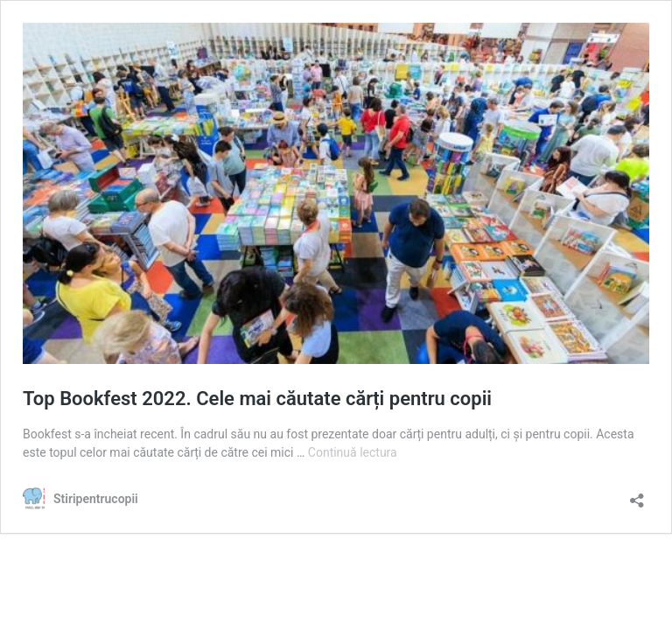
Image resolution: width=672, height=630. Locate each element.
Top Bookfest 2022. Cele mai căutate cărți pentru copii (257, 399)
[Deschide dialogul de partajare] (637, 495)
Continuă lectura (353, 452)
